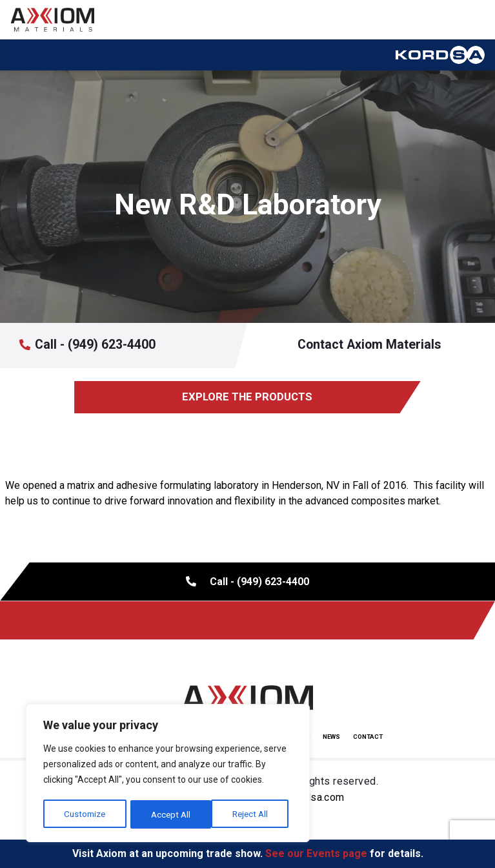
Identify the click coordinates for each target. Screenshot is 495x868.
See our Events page (316, 853)
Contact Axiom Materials (368, 346)
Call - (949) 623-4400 (95, 345)
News (331, 737)
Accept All (252, 814)
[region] (168, 774)
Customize (85, 814)
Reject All (169, 814)
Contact (368, 737)
